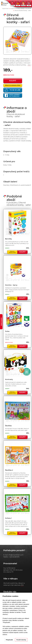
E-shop (12, 9)
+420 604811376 (14, 557)
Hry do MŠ (28, 9)
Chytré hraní (5, 9)
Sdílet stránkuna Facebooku (12, 95)
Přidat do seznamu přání (13, 85)
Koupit (22, 252)
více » (29, 65)
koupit (13, 81)
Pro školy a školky (20, 9)
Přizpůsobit (9, 640)
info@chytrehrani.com (16, 555)
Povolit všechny (21, 640)
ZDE (22, 585)
